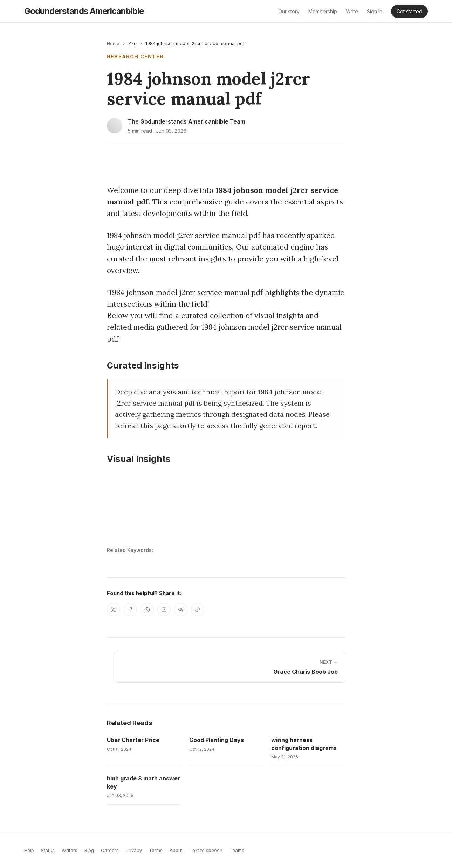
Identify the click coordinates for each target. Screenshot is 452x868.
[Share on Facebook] (130, 610)
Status (48, 850)
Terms (156, 850)
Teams (237, 850)
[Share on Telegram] (181, 610)
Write (352, 11)
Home (113, 43)
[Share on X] (114, 610)
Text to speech (206, 850)
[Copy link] (198, 610)
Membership (323, 11)
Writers (70, 850)
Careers (110, 850)
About (176, 850)
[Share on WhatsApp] (147, 610)
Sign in (375, 11)
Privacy (134, 850)
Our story (289, 11)
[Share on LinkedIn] (164, 610)
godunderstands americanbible (84, 11)
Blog (89, 850)
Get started (409, 11)
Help (29, 850)
